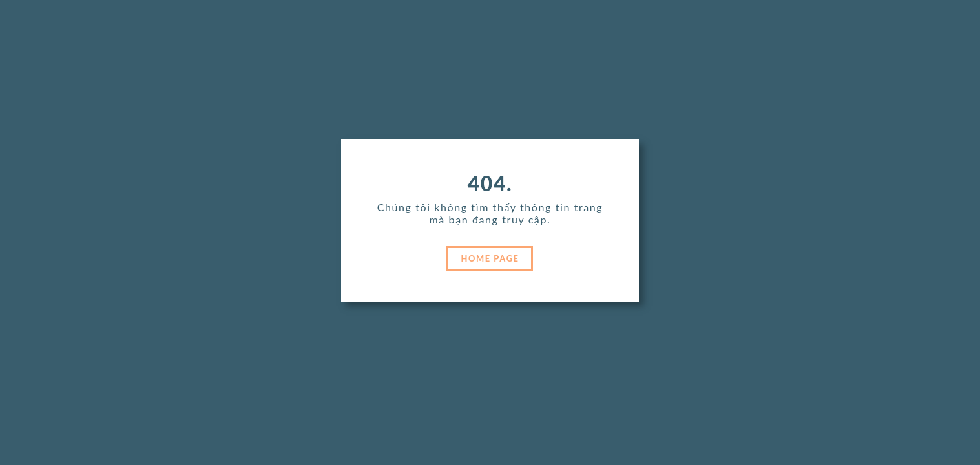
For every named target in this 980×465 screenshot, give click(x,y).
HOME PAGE (490, 258)
